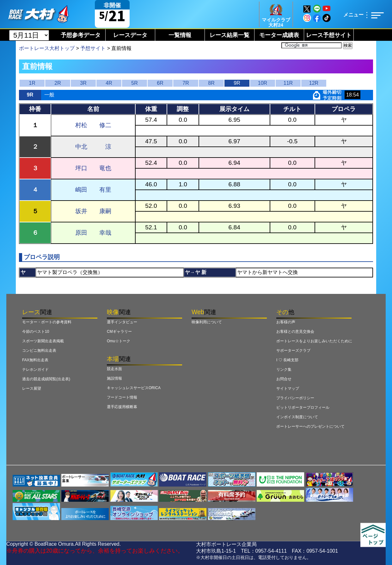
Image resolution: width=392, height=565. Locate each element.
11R (288, 83)
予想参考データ (81, 35)
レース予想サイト (329, 35)
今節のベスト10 (36, 332)
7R (186, 83)
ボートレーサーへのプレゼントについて (310, 426)
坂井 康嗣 (93, 211)
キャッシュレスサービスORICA (134, 388)
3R (83, 83)
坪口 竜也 (93, 168)
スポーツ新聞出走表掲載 (43, 341)
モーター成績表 (279, 35)
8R (211, 83)
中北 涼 (93, 147)
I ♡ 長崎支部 (287, 360)
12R (314, 83)
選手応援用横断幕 (122, 407)
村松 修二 (93, 125)
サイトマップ (288, 388)
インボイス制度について (297, 417)
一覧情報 (180, 35)
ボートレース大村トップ (47, 48)
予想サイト (93, 48)
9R (237, 83)
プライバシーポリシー (295, 398)
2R (58, 83)
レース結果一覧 (230, 35)
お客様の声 (286, 322)
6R (160, 83)
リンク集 (284, 369)
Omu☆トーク (119, 341)
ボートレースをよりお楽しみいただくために (314, 341)
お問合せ (284, 379)
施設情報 (114, 378)
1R (32, 83)
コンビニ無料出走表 (39, 351)
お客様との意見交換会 (295, 332)
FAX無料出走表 (35, 360)
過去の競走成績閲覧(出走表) (46, 379)
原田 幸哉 (93, 233)
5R (134, 83)
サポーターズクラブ (293, 351)
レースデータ (130, 35)
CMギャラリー (119, 332)
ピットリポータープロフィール (303, 407)
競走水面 (114, 369)
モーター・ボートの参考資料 (47, 322)
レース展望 (32, 388)
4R (109, 83)
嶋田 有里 (93, 190)
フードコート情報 (122, 397)
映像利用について (207, 322)
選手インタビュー (122, 322)
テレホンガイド (35, 369)
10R (263, 83)
